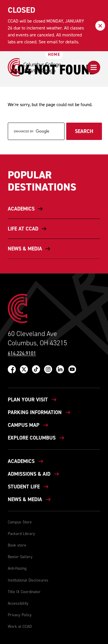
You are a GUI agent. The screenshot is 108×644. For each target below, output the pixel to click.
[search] (36, 131)
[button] (94, 67)
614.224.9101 (22, 354)
